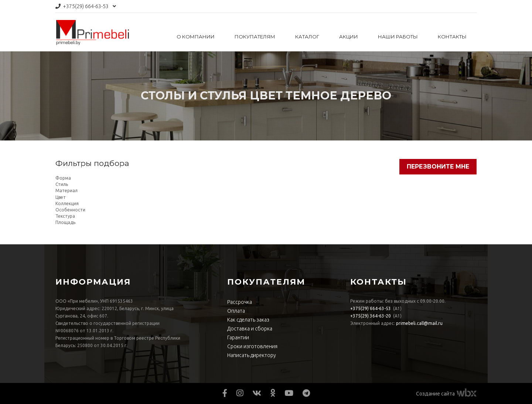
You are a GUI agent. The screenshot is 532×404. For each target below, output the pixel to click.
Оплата (236, 311)
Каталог (307, 37)
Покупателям (255, 37)
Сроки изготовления (252, 346)
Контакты (452, 37)
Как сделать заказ (248, 320)
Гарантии (238, 337)
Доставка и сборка (250, 329)
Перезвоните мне (438, 167)
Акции (349, 37)
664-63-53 (86, 6)
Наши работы (398, 37)
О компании (196, 37)
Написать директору (252, 355)
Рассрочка (240, 302)
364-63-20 (371, 316)
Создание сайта (435, 394)
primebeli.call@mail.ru (419, 323)
